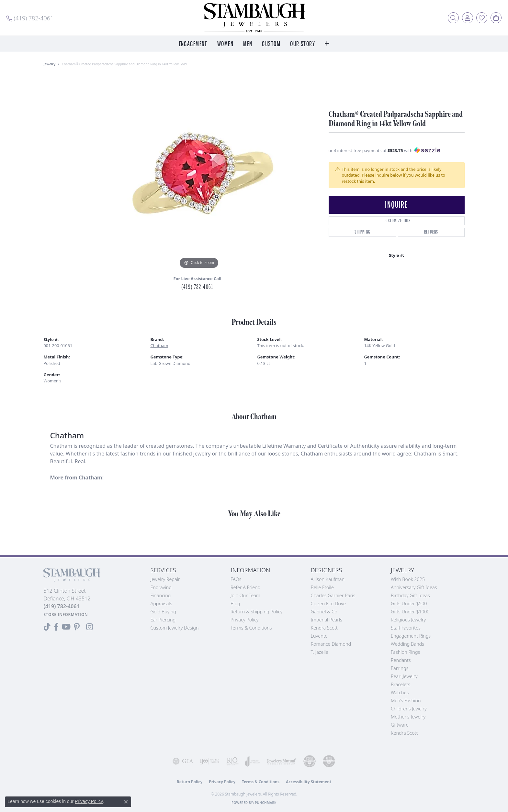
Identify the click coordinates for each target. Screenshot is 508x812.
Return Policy (190, 782)
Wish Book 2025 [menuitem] (408, 579)
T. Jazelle (320, 652)
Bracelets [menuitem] (401, 684)
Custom (271, 44)
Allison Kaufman (328, 579)
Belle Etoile (322, 587)
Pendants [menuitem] (401, 660)
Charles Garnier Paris (333, 595)
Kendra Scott (324, 628)
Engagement (193, 44)
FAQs (236, 579)
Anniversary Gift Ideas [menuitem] (414, 587)
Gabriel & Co (324, 612)
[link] (30, 18)
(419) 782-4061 (197, 287)
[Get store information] (66, 614)
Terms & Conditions (251, 628)
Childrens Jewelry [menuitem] (409, 709)
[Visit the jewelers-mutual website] (282, 761)
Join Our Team (245, 595)
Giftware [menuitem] (400, 725)
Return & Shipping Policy (257, 612)
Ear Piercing (163, 620)
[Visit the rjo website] (232, 761)
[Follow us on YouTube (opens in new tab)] (66, 627)
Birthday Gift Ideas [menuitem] (410, 595)
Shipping (362, 232)
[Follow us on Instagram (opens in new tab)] (90, 627)
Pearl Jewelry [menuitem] (404, 676)
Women (225, 44)
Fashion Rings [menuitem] (405, 652)
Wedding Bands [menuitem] (407, 644)
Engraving (161, 587)
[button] (453, 18)
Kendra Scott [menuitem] (404, 733)
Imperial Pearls (327, 620)
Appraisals (161, 604)
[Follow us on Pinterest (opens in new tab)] (77, 627)
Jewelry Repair (165, 579)
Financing (161, 595)
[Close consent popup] (126, 802)
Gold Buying (164, 612)
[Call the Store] (62, 606)
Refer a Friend (245, 587)
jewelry (50, 64)
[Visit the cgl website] (329, 761)
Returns (431, 232)
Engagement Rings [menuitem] (411, 636)
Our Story (303, 44)
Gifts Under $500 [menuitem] (409, 604)
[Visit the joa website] (253, 761)
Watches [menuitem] (400, 692)
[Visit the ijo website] (209, 761)
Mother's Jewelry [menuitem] (408, 717)
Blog (235, 604)
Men (248, 44)
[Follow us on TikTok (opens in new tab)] (47, 627)
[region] (199, 173)
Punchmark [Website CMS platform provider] (266, 803)
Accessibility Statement (309, 782)
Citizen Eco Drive (328, 604)
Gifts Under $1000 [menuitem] (410, 612)
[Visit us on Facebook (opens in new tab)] (56, 627)
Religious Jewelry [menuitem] (408, 620)
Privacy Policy (245, 620)
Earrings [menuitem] (400, 668)
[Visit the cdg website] (310, 761)
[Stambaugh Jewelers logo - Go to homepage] (254, 18)
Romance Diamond (331, 644)
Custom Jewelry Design (175, 628)
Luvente (319, 636)
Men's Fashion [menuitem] (406, 701)
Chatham (159, 346)
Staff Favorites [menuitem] (406, 628)
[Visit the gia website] (183, 761)
